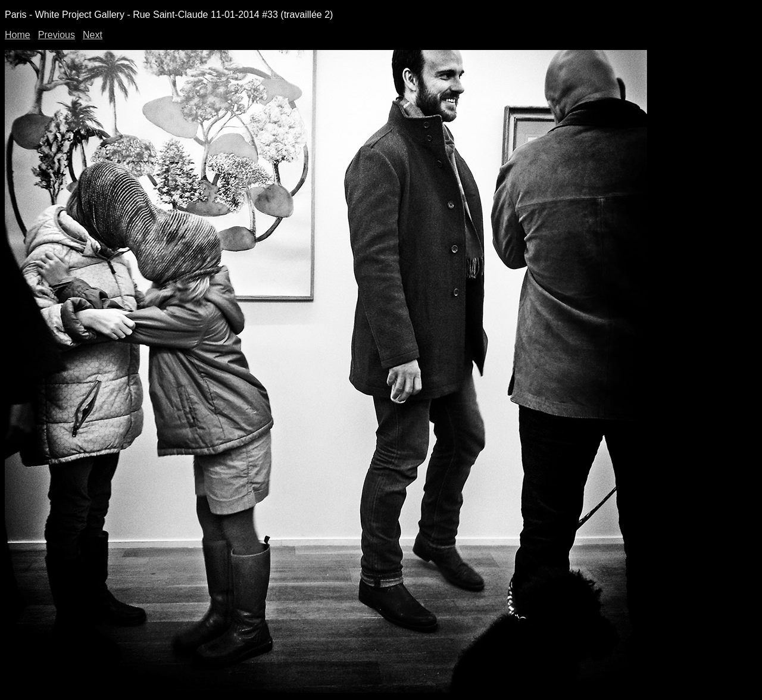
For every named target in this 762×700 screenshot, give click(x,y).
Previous (57, 35)
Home (18, 35)
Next (93, 35)
